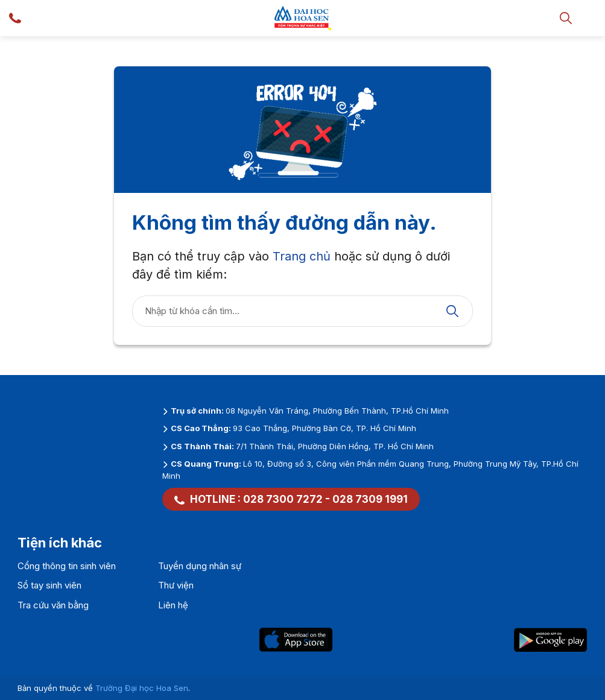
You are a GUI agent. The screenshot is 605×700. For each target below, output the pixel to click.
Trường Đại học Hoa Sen (142, 688)
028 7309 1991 (370, 499)
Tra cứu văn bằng (53, 605)
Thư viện (176, 585)
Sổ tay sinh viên (49, 585)
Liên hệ (173, 605)
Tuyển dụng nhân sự (200, 566)
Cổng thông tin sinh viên (67, 566)
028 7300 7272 (283, 499)
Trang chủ (302, 256)
